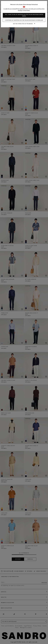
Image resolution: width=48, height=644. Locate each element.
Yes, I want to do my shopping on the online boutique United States (24, 15)
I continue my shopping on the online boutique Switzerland (24, 20)
